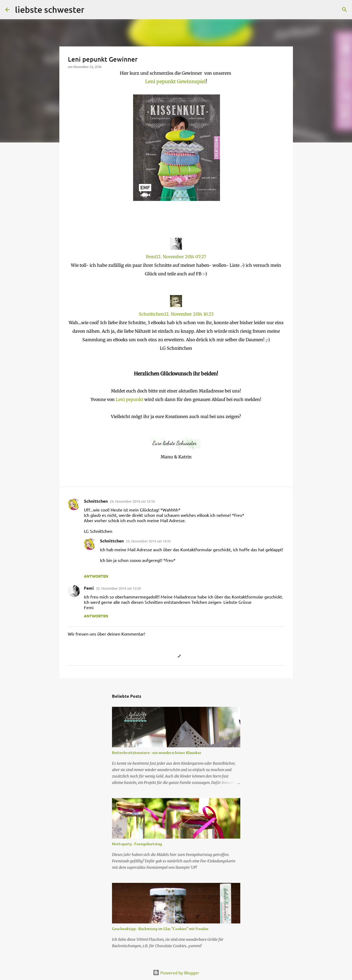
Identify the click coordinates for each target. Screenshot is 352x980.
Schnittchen (151, 314)
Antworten (96, 576)
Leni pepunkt (130, 399)
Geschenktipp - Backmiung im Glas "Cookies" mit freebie (160, 929)
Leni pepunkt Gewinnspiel (175, 82)
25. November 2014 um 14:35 (148, 541)
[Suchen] (345, 10)
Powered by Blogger (176, 973)
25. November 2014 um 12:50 (118, 588)
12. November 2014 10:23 (189, 314)
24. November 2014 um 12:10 (132, 501)
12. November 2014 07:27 (181, 257)
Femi (151, 257)
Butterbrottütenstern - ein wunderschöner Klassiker (157, 753)
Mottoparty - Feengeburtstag (137, 844)
